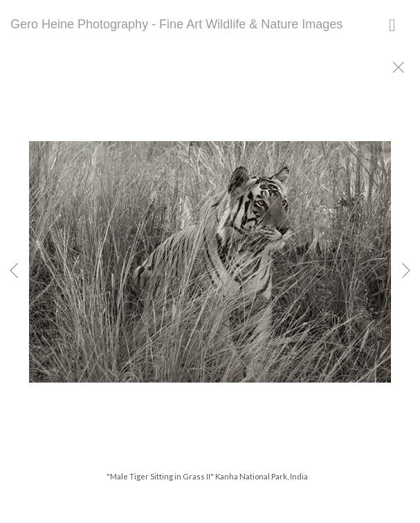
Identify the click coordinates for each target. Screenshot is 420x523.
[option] (210, 279)
